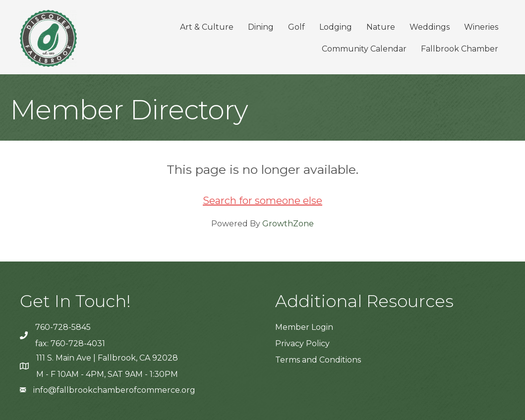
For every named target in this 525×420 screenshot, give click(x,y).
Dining (261, 27)
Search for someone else (262, 201)
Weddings (430, 27)
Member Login (304, 327)
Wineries (481, 27)
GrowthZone (288, 224)
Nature (381, 27)
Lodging (336, 27)
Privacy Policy (302, 343)
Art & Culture (207, 27)
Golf (296, 27)
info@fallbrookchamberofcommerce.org (114, 390)
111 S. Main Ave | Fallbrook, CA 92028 (107, 358)
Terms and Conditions (318, 360)
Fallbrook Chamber (460, 49)
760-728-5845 (63, 327)
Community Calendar (364, 49)
